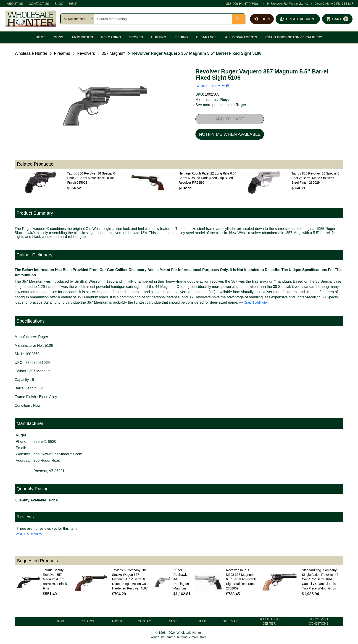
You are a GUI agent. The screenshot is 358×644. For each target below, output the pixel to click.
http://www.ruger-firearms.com (58, 454)
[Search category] (77, 19)
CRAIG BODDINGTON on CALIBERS (294, 37)
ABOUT (117, 621)
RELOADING (111, 37)
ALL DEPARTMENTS (241, 37)
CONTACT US (39, 4)
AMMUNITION (82, 37)
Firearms (62, 53)
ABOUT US (15, 4)
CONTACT (146, 621)
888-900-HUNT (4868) (242, 4)
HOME (41, 37)
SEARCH (89, 621)
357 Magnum (114, 53)
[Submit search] (239, 19)
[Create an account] (298, 19)
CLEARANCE (207, 37)
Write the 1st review (213, 86)
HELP (73, 4)
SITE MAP (230, 621)
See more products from (221, 105)
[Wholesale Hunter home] (31, 19)
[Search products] (163, 19)
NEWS (174, 621)
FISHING (181, 37)
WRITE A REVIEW (29, 534)
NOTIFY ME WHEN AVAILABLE (230, 134)
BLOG (59, 4)
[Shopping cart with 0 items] (337, 19)
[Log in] (262, 19)
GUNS (59, 37)
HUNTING (159, 37)
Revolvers (86, 53)
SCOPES (136, 37)
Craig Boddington (256, 302)
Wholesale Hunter (31, 53)
